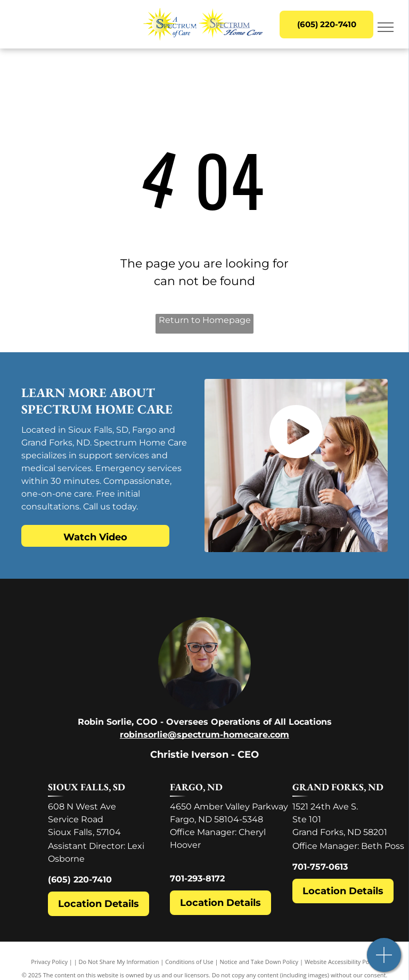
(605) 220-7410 (80, 880)
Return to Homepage (205, 320)
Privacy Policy (49, 962)
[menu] (386, 27)
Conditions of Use (189, 962)
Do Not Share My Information (119, 962)
